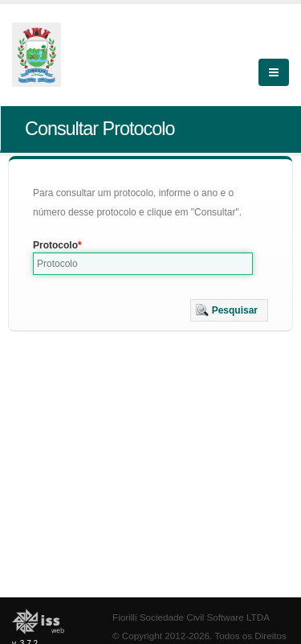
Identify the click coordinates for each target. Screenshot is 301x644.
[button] (229, 310)
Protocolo (55, 245)
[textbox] (143, 264)
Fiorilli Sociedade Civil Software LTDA (191, 617)
